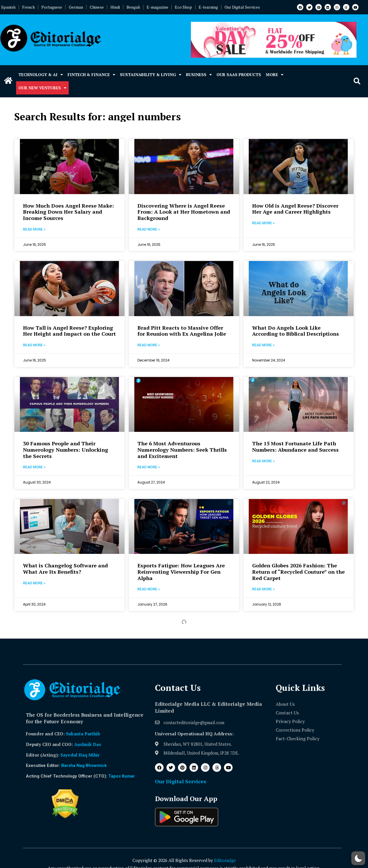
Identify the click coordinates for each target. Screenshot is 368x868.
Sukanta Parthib (83, 734)
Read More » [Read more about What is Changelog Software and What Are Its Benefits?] (34, 583)
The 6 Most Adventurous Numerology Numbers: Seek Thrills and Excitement (182, 450)
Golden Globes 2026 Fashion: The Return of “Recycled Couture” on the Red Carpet (298, 572)
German (76, 7)
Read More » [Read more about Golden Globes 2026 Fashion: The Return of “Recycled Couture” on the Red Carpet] (263, 589)
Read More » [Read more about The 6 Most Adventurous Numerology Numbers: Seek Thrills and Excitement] (149, 467)
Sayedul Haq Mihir (80, 755)
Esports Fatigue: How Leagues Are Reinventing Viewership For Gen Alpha (181, 572)
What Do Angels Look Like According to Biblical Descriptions (296, 331)
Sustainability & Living (151, 75)
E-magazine (157, 7)
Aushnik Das (88, 744)
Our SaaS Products (239, 75)
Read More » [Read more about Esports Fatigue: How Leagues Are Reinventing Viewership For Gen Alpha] (149, 589)
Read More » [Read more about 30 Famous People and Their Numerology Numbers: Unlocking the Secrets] (34, 467)
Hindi (115, 7)
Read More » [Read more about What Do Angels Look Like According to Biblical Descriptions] (263, 345)
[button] (357, 81)
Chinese (97, 7)
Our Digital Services (242, 7)
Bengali (133, 7)
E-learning (208, 7)
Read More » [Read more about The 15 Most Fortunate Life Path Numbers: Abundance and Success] (263, 461)
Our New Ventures (42, 88)
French (28, 7)
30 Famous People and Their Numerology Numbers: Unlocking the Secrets (66, 450)
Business (199, 75)
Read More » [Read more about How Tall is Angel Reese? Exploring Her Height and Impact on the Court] (34, 345)
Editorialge (225, 860)
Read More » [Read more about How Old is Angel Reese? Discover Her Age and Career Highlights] (263, 223)
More (275, 75)
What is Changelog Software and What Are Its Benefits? (65, 569)
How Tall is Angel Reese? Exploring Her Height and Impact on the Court (69, 331)
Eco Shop (183, 7)
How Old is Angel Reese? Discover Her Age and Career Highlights (295, 209)
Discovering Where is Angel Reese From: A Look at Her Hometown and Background (184, 212)
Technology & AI (41, 75)
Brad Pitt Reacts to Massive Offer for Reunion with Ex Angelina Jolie (182, 331)
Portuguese (52, 7)
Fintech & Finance (91, 75)
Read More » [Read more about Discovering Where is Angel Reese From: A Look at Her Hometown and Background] (149, 229)
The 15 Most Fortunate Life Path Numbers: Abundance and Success (295, 446)
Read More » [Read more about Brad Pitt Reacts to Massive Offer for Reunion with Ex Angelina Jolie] (149, 345)
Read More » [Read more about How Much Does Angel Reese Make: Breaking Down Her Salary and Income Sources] (34, 229)
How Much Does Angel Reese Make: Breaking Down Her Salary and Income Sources (68, 212)
